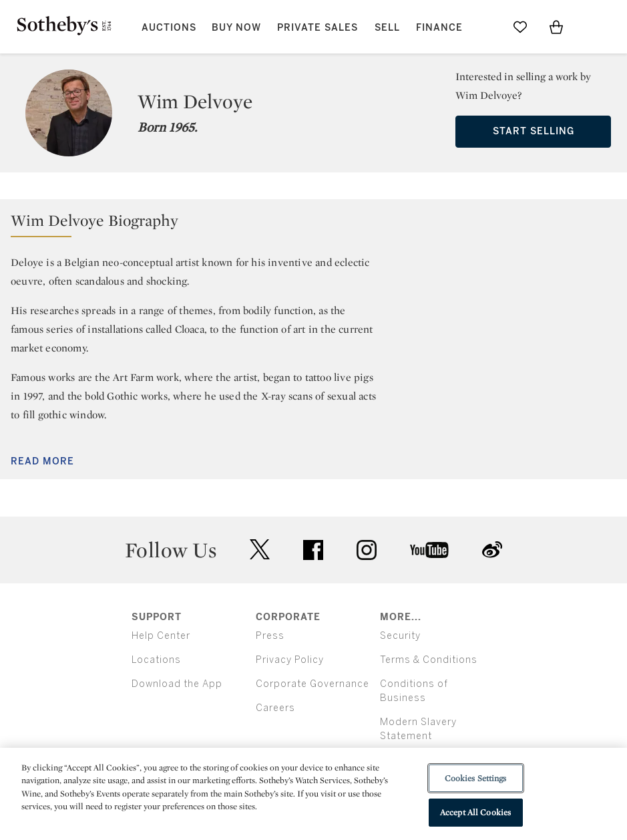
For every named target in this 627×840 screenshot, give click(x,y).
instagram (367, 550)
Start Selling (534, 131)
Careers (275, 708)
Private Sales (318, 28)
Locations (156, 660)
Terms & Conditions (429, 660)
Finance (439, 28)
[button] (313, 224)
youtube (429, 550)
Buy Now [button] (236, 28)
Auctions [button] (169, 28)
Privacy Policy (290, 660)
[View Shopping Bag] (556, 27)
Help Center (161, 636)
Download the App (177, 684)
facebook (313, 550)
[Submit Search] (484, 27)
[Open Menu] (592, 27)
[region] (313, 794)
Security (400, 636)
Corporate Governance (312, 684)
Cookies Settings (476, 778)
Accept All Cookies (475, 812)
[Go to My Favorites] (520, 27)
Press (270, 636)
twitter (260, 550)
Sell (387, 28)
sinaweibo (492, 550)
